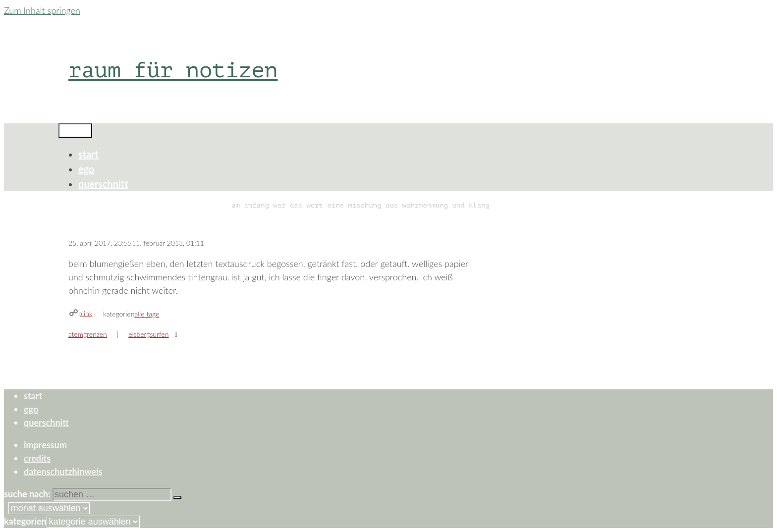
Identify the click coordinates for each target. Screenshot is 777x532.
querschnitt (103, 184)
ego (86, 169)
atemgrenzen (88, 334)
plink (85, 313)
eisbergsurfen (148, 334)
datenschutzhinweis (63, 472)
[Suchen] (177, 497)
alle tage (147, 314)
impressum (45, 445)
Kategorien (25, 521)
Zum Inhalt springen (42, 10)
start (88, 154)
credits (37, 458)
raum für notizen (173, 70)
